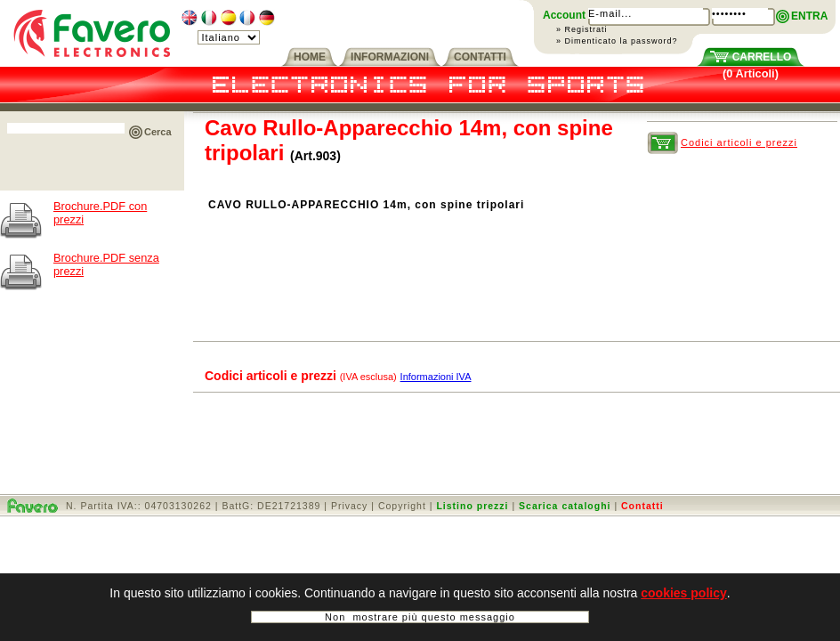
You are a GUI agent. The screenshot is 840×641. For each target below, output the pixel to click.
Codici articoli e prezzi (739, 142)
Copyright (402, 506)
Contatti (642, 506)
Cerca (158, 132)
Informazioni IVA (436, 377)
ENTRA (809, 16)
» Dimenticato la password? (617, 41)
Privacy (349, 506)
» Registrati (582, 29)
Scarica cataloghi (565, 506)
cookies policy (683, 593)
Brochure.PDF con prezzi (100, 213)
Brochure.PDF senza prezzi (106, 264)
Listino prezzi (472, 506)
